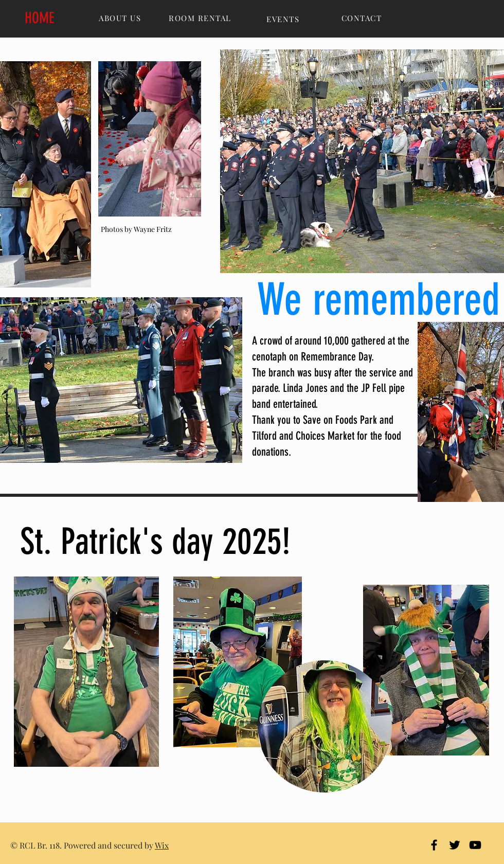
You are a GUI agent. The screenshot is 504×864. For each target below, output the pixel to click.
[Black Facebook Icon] (434, 845)
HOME (40, 18)
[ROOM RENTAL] (201, 18)
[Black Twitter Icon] (455, 845)
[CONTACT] (363, 18)
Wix (162, 845)
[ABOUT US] (121, 18)
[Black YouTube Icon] (475, 845)
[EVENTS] (284, 19)
